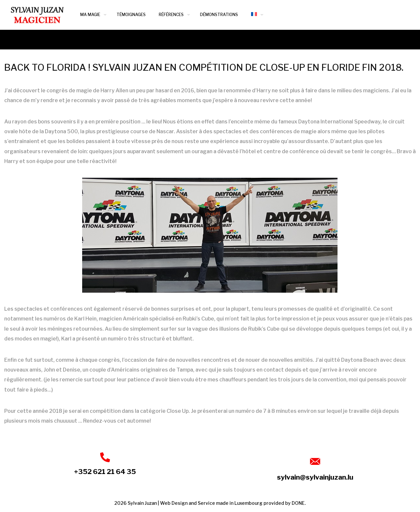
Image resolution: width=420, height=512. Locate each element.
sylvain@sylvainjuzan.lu (315, 477)
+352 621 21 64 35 (105, 472)
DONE (298, 503)
